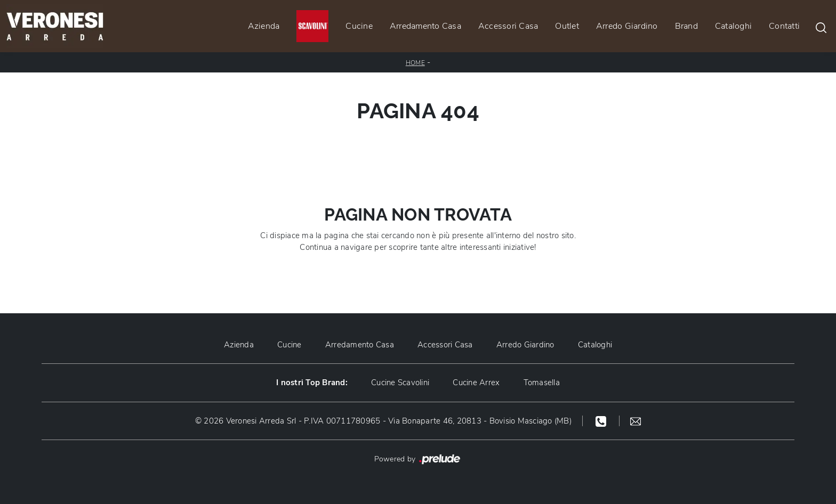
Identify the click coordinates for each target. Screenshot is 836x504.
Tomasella (542, 383)
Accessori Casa (508, 26)
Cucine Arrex (476, 383)
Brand (686, 26)
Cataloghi (733, 26)
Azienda (264, 26)
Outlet (567, 26)
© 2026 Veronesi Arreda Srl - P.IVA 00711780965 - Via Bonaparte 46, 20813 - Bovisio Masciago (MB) (383, 421)
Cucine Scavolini (400, 383)
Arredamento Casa (425, 26)
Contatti (784, 26)
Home (415, 63)
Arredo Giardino (627, 26)
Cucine (359, 26)
